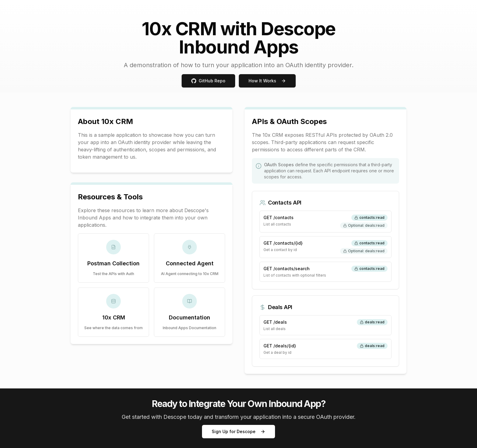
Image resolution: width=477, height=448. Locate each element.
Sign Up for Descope (238, 431)
